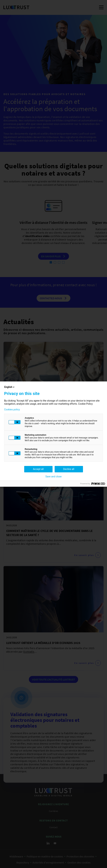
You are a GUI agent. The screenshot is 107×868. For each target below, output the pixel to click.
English (10, 387)
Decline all (69, 469)
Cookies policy (12, 409)
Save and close (54, 477)
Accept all (38, 469)
